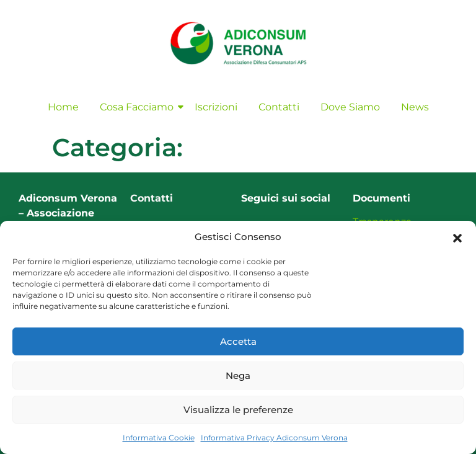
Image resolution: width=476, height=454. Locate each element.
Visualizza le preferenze (238, 410)
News (415, 107)
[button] (457, 237)
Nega (238, 376)
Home (63, 107)
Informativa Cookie (159, 438)
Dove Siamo (350, 107)
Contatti (279, 107)
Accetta (238, 341)
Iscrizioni (216, 107)
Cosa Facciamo (139, 107)
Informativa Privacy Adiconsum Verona (274, 438)
